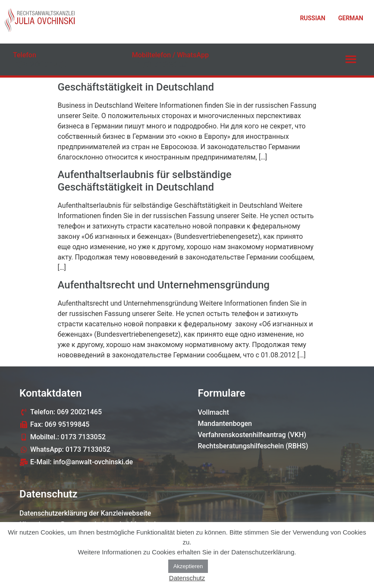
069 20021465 (41, 65)
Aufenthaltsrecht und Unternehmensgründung (164, 285)
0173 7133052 (160, 65)
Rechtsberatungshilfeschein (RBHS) (253, 446)
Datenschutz (187, 578)
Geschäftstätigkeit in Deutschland (136, 87)
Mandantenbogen (225, 424)
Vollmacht (214, 412)
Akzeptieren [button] (188, 566)
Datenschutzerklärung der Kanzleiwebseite (85, 513)
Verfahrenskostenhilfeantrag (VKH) (252, 435)
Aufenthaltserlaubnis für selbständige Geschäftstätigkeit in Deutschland (145, 181)
